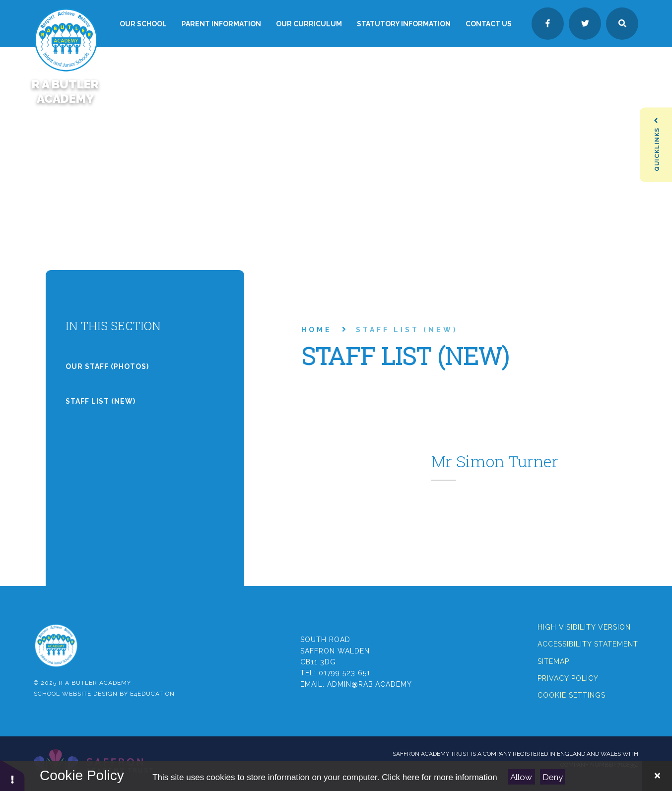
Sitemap (553, 661)
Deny (553, 777)
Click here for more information (439, 777)
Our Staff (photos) (107, 366)
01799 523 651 (344, 673)
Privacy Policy (568, 678)
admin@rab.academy (370, 684)
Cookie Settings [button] (571, 695)
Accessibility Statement (588, 644)
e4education (152, 694)
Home (317, 330)
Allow (521, 777)
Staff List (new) (407, 330)
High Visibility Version (584, 627)
